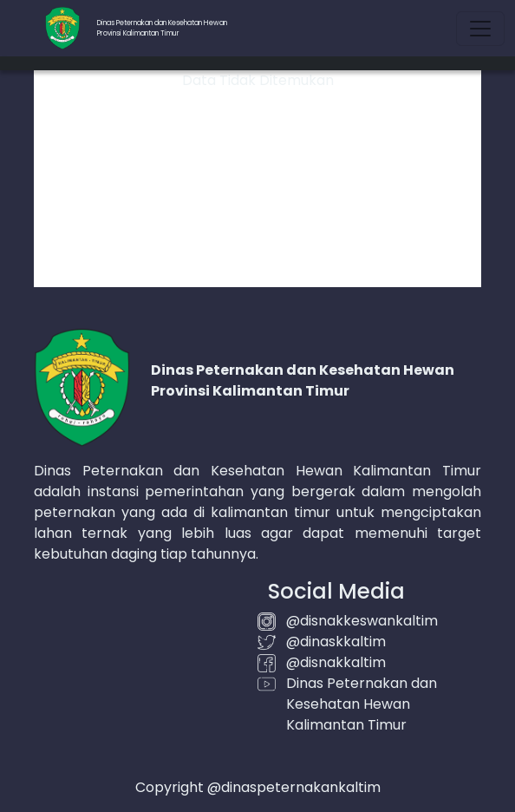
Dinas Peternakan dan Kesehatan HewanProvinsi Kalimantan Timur (162, 28)
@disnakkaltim (336, 662)
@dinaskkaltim (336, 642)
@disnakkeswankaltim (362, 621)
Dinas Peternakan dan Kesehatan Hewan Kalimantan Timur (362, 704)
